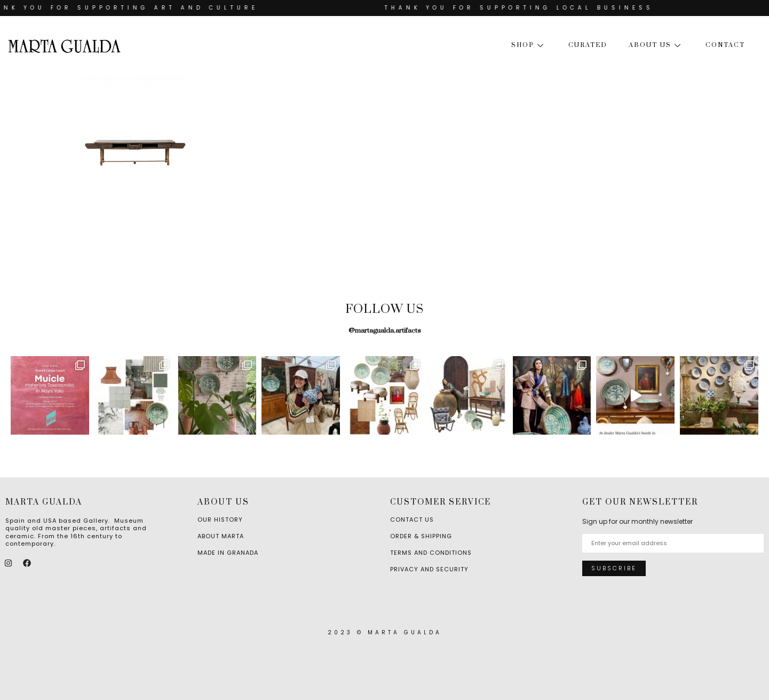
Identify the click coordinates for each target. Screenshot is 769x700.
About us (656, 45)
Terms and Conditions (431, 553)
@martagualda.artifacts (385, 331)
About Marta (221, 536)
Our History (220, 520)
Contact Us (412, 520)
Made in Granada (228, 553)
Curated (588, 45)
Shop (529, 45)
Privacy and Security (429, 569)
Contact (725, 45)
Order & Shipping (421, 536)
